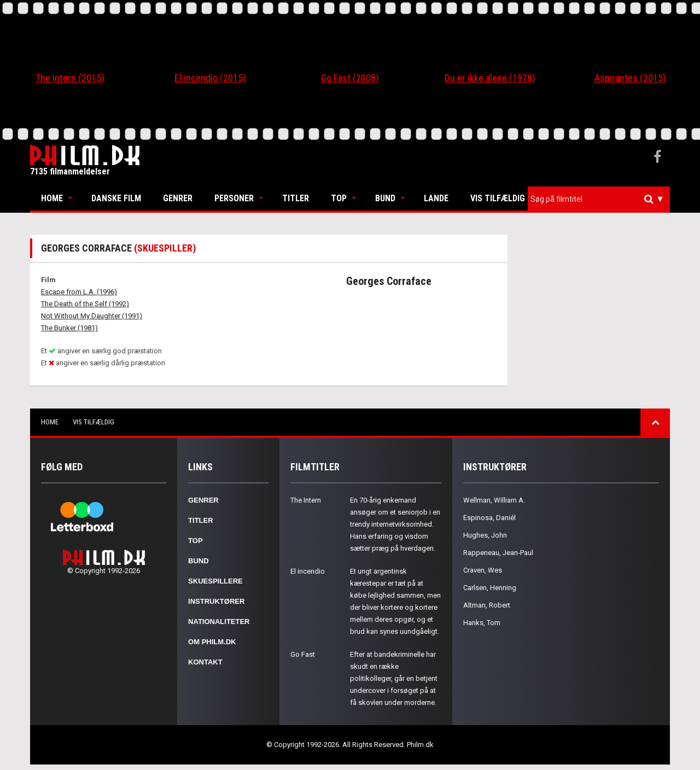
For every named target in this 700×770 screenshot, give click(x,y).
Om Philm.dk (212, 642)
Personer (234, 198)
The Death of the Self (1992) (85, 304)
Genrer (178, 198)
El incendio (308, 571)
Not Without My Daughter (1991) (92, 316)
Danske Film (116, 198)
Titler (296, 198)
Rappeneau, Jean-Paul (498, 553)
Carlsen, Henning (490, 588)
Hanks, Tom (482, 623)
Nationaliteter (219, 622)
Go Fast (303, 654)
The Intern (306, 500)
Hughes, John (485, 535)
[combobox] (599, 199)
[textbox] (602, 199)
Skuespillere (215, 581)
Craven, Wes (483, 570)
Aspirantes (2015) (630, 78)
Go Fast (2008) (350, 78)
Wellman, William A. (494, 500)
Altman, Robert (487, 605)
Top (339, 198)
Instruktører (216, 601)
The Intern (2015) (70, 78)
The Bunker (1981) (69, 328)
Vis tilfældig (498, 198)
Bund (385, 198)
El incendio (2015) (210, 78)
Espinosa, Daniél (489, 518)
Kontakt (205, 662)
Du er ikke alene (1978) (490, 78)
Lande (436, 198)
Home (52, 198)
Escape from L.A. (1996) (79, 292)
